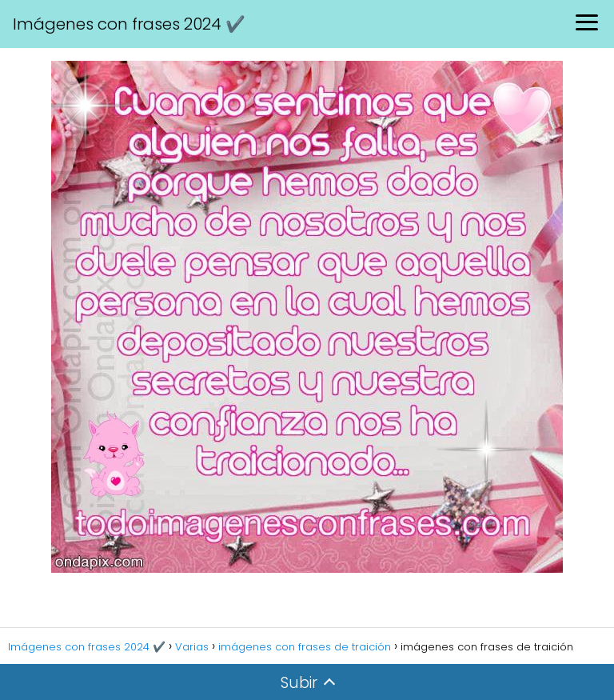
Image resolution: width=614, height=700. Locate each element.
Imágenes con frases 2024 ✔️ (129, 24)
